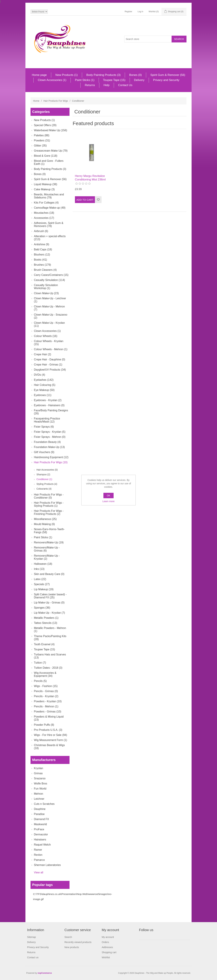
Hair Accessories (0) (47, 470)
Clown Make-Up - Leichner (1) (50, 300)
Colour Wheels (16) (46, 336)
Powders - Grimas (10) (48, 712)
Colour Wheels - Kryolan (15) (49, 343)
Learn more (108, 501)
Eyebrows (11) (43, 395)
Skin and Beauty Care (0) (49, 574)
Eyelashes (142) (44, 380)
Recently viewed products (78, 942)
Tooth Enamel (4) (44, 644)
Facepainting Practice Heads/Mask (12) (47, 420)
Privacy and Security (166, 80)
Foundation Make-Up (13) (49, 447)
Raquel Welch (42, 845)
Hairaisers (40, 840)
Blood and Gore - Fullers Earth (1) (49, 162)
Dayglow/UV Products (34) (50, 370)
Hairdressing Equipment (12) (51, 457)
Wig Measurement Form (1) (51, 740)
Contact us (33, 957)
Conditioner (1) (44, 479)
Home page (39, 75)
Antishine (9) (42, 244)
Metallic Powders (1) (46, 618)
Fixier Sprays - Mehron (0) (50, 437)
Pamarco (39, 860)
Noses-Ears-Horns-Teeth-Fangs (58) (49, 531)
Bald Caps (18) (43, 249)
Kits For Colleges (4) (46, 203)
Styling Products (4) (47, 484)
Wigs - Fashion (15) (46, 686)
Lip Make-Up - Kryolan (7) (49, 613)
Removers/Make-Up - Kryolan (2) (47, 557)
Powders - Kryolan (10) (48, 701)
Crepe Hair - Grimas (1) (48, 365)
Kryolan (38, 768)
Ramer (38, 850)
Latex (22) (40, 579)
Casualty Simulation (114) (49, 280)
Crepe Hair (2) (42, 354)
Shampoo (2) (43, 474)
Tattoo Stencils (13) (46, 623)
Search (68, 937)
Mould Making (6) (44, 524)
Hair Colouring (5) (45, 385)
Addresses (107, 947)
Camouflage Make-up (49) (50, 208)
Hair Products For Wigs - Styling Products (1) (49, 504)
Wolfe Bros (41, 784)
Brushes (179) (42, 265)
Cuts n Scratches (44, 804)
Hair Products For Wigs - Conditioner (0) (49, 496)
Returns (90, 85)
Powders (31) (42, 140)
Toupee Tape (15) (114, 80)
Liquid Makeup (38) (46, 184)
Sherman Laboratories (47, 865)
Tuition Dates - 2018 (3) (48, 668)
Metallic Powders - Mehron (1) (50, 630)
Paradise (39, 814)
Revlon (38, 855)
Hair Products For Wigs (56, 101)
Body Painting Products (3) (103, 75)
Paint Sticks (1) (85, 80)
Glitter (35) (40, 146)
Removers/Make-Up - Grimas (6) (47, 549)
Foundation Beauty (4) (47, 442)
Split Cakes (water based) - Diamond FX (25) (50, 596)
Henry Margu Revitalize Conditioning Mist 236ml (90, 178)
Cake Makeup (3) (44, 189)
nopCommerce (45, 973)
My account (108, 937)
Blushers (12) (42, 255)
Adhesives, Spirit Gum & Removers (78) (49, 225)
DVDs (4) (40, 375)
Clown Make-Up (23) (46, 293)
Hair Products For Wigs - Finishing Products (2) (49, 512)
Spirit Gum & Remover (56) (168, 75)
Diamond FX (41, 819)
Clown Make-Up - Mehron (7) (49, 308)
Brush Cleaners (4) (45, 270)
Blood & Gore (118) (46, 156)
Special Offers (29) (45, 125)
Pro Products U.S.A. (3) (48, 730)
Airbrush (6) (41, 231)
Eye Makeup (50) (44, 390)
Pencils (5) (40, 681)
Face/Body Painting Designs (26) (51, 412)
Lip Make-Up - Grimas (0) (49, 603)
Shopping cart (109, 952)
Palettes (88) (42, 135)
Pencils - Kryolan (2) (46, 696)
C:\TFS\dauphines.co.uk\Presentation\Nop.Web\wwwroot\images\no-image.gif (73, 897)
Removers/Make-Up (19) (49, 542)
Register (128, 12)
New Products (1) (67, 75)
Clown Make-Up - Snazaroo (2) (51, 316)
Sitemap (31, 937)
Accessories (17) (44, 218)
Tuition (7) (40, 663)
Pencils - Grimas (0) (46, 691)
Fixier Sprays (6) (44, 427)
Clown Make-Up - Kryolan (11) (49, 324)
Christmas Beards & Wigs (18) (49, 747)
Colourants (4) (44, 489)
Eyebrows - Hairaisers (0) (49, 405)
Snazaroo (40, 778)
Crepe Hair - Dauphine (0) (50, 359)
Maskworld (40, 824)
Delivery (139, 80)
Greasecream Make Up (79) (51, 151)
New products (72, 947)
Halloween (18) (43, 564)
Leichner (39, 799)
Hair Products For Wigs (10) (51, 462)
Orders (105, 942)
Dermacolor (41, 834)
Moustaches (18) (44, 213)
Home (36, 101)
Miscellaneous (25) (45, 519)
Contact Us (125, 85)
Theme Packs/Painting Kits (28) (50, 638)
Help (107, 85)
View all (39, 872)
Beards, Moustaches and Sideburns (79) (49, 196)
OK (108, 496)
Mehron (38, 794)
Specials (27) (42, 584)
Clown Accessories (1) (52, 80)
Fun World (40, 789)
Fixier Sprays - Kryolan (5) (50, 432)
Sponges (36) (42, 608)
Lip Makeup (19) (44, 589)
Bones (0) (135, 75)
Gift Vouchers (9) (44, 452)
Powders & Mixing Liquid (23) (49, 718)
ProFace (39, 829)
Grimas (38, 773)
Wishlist (106, 957)
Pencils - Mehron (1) (46, 706)
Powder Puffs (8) (44, 725)
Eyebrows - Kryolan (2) (48, 400)
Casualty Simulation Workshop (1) (46, 287)
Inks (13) (39, 569)
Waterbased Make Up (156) (51, 130)
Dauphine (40, 809)
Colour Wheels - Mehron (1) (51, 349)
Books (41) (40, 260)
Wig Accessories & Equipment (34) (45, 674)
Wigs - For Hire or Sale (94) (51, 735)
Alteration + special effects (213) (50, 238)
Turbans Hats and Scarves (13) (50, 656)
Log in (140, 12)
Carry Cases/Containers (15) (51, 275)
